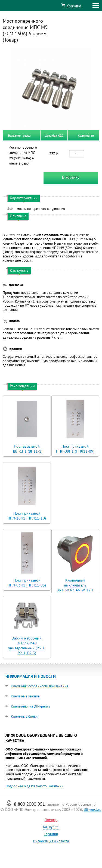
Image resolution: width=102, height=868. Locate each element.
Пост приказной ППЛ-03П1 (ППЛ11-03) (27, 583)
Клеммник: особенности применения (39, 686)
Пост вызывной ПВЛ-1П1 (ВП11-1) (27, 449)
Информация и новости (51, 841)
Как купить (51, 827)
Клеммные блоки (24, 716)
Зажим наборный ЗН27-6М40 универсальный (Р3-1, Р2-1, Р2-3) (27, 646)
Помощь (51, 820)
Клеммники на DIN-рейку (30, 706)
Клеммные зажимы (26, 696)
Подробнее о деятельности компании (34, 786)
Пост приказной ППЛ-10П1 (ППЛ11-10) (27, 516)
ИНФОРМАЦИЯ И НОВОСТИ (31, 676)
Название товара (19, 135)
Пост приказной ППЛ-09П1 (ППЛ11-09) (75, 449)
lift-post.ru (93, 810)
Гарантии (51, 834)
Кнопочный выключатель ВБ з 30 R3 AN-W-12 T (75, 585)
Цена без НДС (54, 135)
